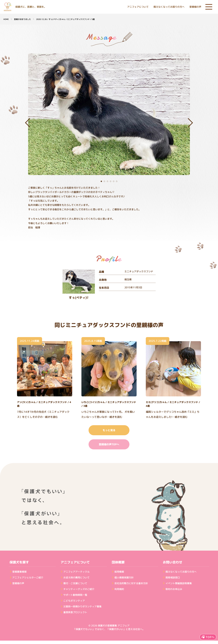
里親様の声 (195, 7)
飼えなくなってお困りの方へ (169, 7)
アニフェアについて (138, 7)
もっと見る (109, 430)
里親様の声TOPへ (109, 444)
